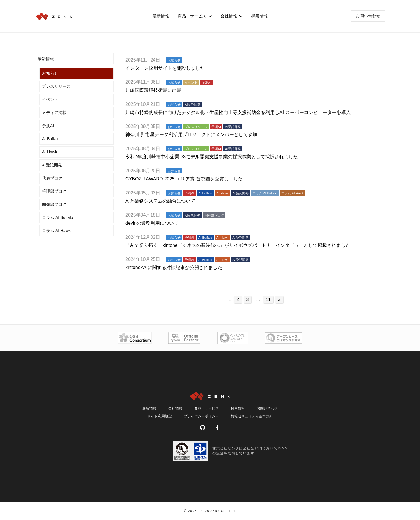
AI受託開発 (52, 165)
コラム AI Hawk (56, 231)
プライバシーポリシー (201, 416)
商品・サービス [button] (195, 16)
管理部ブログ (54, 191)
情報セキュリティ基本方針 (252, 416)
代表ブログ (52, 178)
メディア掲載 (54, 113)
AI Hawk (50, 152)
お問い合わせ (368, 16)
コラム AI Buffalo (57, 217)
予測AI (48, 126)
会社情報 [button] (232, 16)
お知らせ (50, 73)
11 (268, 299)
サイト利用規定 (160, 416)
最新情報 (161, 16)
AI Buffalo (51, 139)
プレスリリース (56, 86)
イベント (50, 99)
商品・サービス (206, 408)
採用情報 (260, 16)
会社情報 (175, 408)
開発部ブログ (54, 204)
